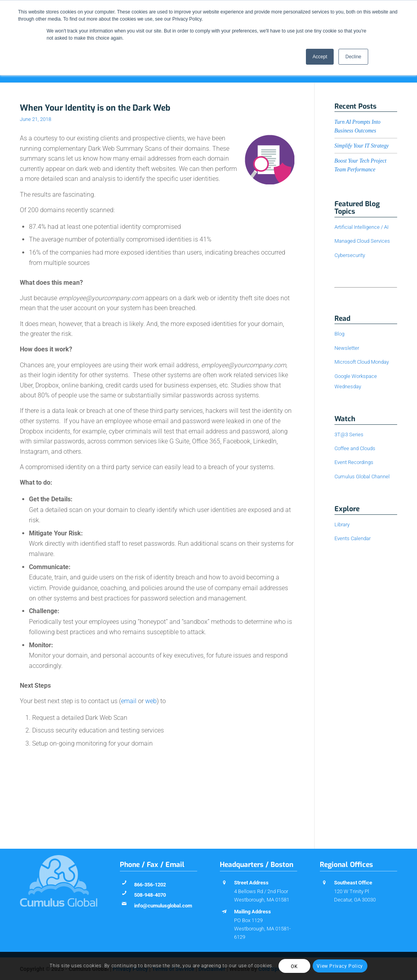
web (151, 701)
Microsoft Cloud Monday (362, 362)
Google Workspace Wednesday (356, 381)
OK (294, 967)
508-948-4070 (150, 895)
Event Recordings (354, 462)
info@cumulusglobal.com (163, 906)
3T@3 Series (349, 434)
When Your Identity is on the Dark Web (95, 108)
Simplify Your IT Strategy (362, 146)
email (129, 701)
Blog (339, 334)
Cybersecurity (350, 255)
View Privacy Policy (340, 966)
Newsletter (347, 348)
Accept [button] (320, 57)
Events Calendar (353, 538)
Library (342, 525)
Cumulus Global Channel (362, 477)
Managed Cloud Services (362, 241)
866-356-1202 (150, 885)
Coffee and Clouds (355, 448)
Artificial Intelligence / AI (361, 227)
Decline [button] (353, 57)
